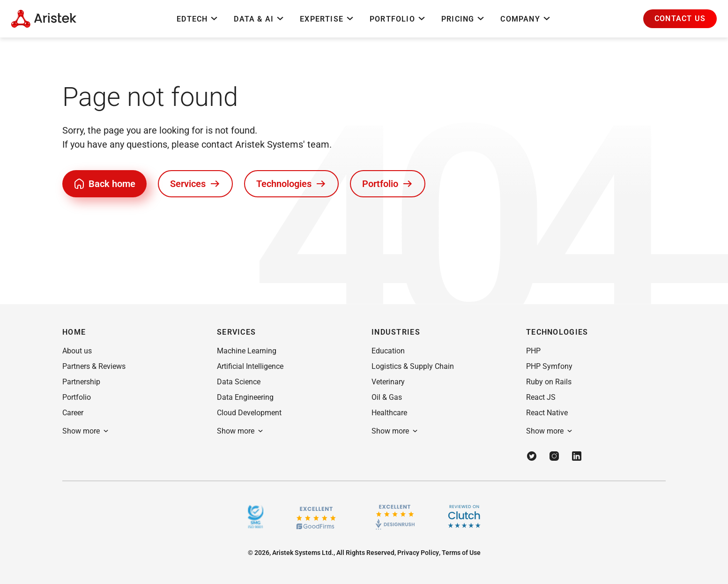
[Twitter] (532, 456)
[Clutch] (464, 517)
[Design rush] (395, 517)
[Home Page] (44, 19)
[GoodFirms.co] (316, 517)
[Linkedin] (577, 456)
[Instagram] (554, 456)
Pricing (463, 19)
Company (526, 19)
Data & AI (259, 19)
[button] (680, 19)
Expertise (327, 19)
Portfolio (398, 19)
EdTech (198, 19)
